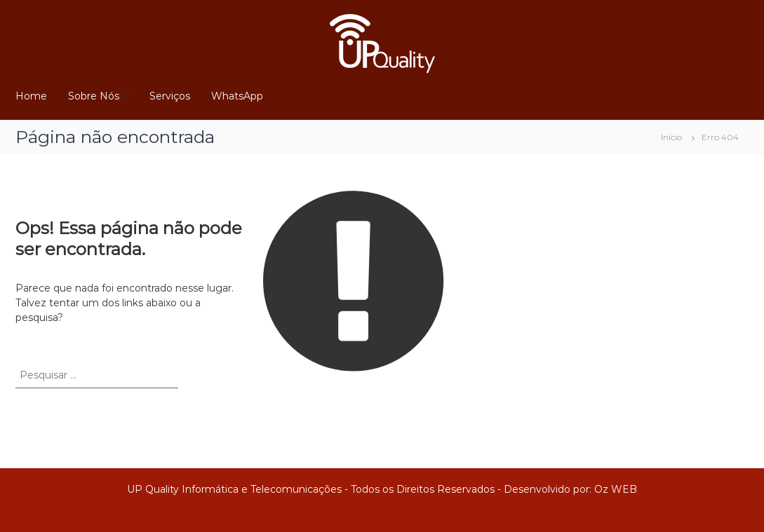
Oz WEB (616, 489)
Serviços (170, 96)
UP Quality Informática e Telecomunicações (234, 489)
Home (31, 96)
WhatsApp (237, 96)
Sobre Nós (94, 96)
